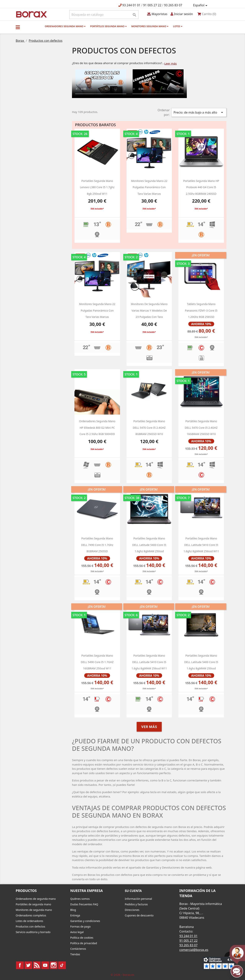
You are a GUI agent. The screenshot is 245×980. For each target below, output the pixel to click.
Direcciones (132, 910)
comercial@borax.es (194, 950)
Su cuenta (133, 891)
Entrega (75, 915)
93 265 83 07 (173, 5)
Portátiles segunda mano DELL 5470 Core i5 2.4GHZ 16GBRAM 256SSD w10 (201, 428)
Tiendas (75, 954)
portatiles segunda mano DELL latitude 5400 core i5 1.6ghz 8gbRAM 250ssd (149, 545)
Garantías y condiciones (85, 921)
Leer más (171, 63)
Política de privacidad (84, 943)
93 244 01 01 (131, 5)
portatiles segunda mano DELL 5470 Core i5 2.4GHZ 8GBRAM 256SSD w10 (149, 428)
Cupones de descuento (139, 915)
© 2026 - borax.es (122, 975)
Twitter (28, 965)
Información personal (138, 899)
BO (31, 14)
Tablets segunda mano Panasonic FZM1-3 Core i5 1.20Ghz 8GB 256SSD (201, 310)
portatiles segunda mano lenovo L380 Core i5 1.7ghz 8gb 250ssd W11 (97, 187)
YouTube (45, 965)
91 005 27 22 (152, 5)
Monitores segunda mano (150, 26)
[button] (18, 27)
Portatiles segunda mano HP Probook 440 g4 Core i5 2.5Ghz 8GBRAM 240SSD (201, 187)
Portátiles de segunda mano (33, 904)
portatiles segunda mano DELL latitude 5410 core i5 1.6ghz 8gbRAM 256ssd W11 (201, 545)
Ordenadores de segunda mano (36, 899)
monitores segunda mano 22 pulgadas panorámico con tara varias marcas (149, 187)
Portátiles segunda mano (108, 26)
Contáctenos (78, 949)
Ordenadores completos (31, 915)
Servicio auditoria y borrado (33, 932)
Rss (37, 965)
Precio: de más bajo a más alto (199, 112)
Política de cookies (82, 938)
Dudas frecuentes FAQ (84, 904)
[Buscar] (104, 15)
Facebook (20, 965)
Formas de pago (80, 926)
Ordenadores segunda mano (65, 26)
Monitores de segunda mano (34, 910)
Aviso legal (77, 932)
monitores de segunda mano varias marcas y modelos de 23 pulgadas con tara (149, 310)
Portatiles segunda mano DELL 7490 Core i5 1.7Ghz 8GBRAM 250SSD (97, 545)
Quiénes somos (80, 899)
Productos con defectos (30, 926)
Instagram (54, 965)
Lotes (178, 26)
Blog (73, 910)
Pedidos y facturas (136, 904)
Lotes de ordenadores (29, 921)
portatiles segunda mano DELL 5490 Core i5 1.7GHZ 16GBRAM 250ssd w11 (97, 662)
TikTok (62, 965)
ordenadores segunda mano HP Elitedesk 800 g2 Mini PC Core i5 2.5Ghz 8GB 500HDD (97, 428)
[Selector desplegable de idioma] (201, 5)
